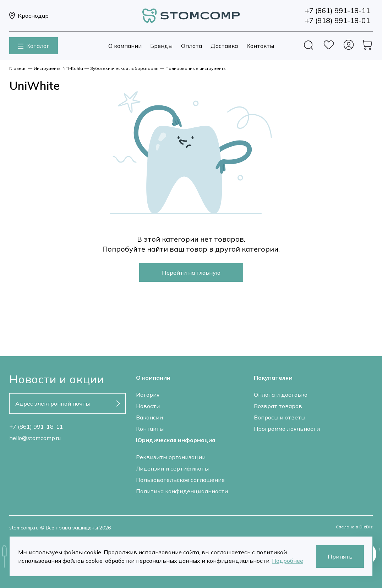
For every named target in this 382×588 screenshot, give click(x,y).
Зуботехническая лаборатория (124, 68)
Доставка (224, 46)
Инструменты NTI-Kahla (58, 68)
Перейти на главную (191, 273)
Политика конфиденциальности (182, 491)
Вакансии (149, 417)
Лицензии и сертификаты (172, 468)
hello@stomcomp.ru (35, 438)
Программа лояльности (287, 429)
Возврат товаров (278, 406)
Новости (148, 406)
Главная (18, 68)
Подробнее (288, 561)
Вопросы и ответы (280, 417)
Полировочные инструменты (196, 68)
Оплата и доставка (281, 395)
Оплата (192, 46)
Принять (340, 556)
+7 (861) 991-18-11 (36, 427)
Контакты (260, 46)
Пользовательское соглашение (180, 480)
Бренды (161, 46)
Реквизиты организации (171, 457)
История (148, 395)
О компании (125, 46)
